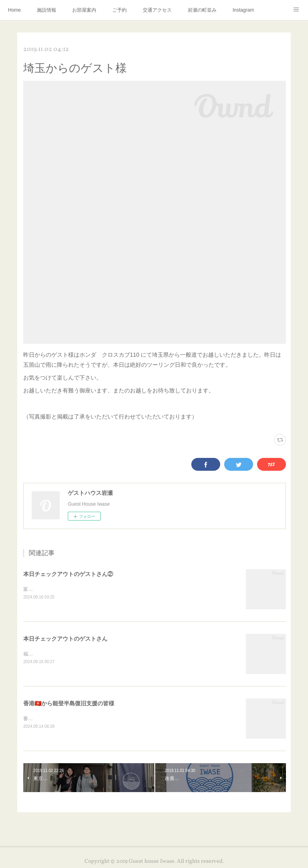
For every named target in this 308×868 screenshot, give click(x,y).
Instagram (243, 10)
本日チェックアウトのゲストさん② (68, 574)
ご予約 (120, 10)
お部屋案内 (84, 10)
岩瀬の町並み (202, 10)
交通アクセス (157, 10)
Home (14, 10)
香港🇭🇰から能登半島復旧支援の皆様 (69, 704)
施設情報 (47, 10)
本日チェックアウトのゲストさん (65, 639)
